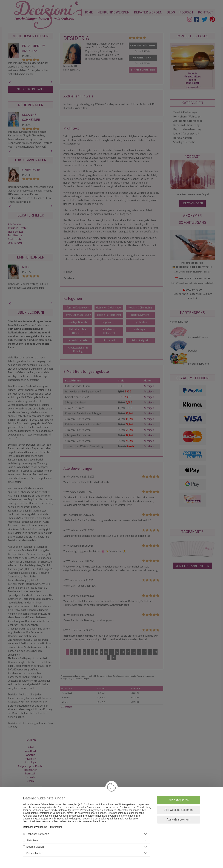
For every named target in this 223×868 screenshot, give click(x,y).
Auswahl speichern (179, 820)
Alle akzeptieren (179, 800)
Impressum (56, 827)
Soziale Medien (35, 853)
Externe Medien (35, 847)
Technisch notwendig (38, 834)
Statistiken (32, 840)
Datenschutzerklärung (35, 827)
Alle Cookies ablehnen (178, 810)
